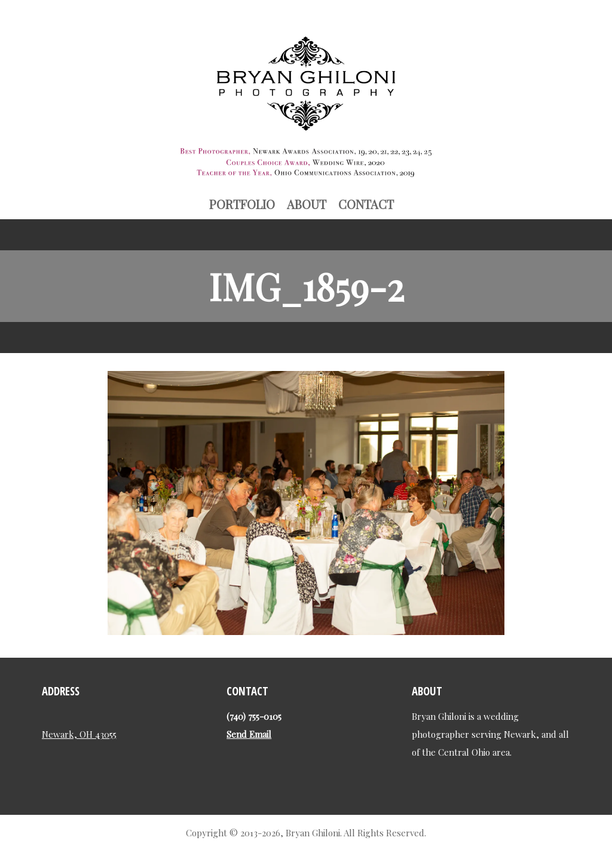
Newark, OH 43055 (79, 734)
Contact (366, 204)
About (307, 204)
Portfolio (242, 204)
